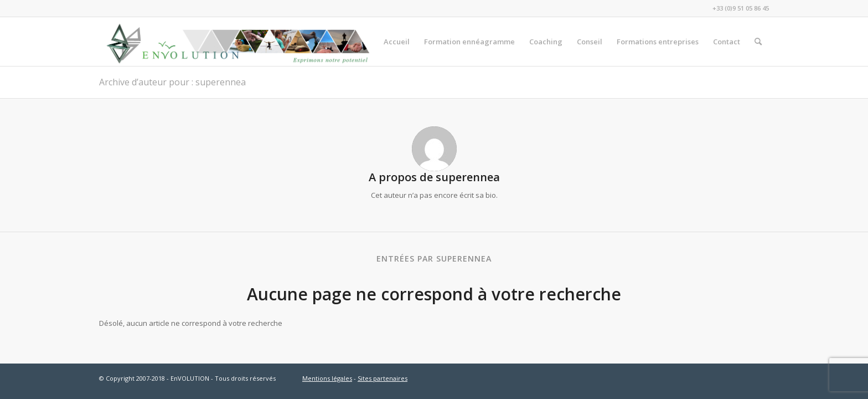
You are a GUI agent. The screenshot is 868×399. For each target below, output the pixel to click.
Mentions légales (327, 378)
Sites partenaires (383, 378)
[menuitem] (397, 42)
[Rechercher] (758, 42)
